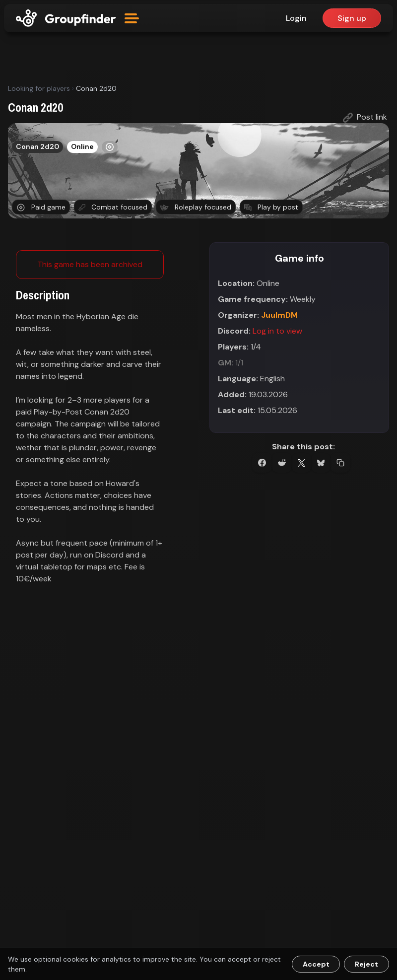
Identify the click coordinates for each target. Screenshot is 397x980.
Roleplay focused (196, 207)
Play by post (271, 207)
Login (296, 18)
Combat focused (113, 207)
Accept (316, 964)
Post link (365, 117)
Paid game (41, 207)
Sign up (352, 18)
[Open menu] (132, 18)
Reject (366, 964)
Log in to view (277, 331)
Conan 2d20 (37, 146)
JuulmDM (279, 315)
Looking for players (39, 88)
